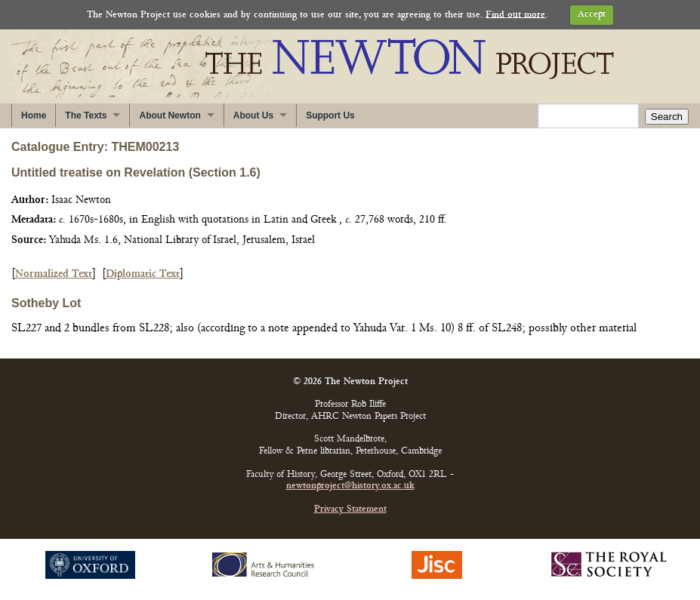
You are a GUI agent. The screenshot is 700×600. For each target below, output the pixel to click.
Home (34, 115)
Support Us (330, 115)
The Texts (86, 115)
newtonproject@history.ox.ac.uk (350, 486)
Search (667, 117)
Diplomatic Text (143, 274)
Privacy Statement (350, 510)
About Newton (170, 115)
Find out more (515, 15)
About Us (253, 115)
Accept (592, 15)
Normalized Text (54, 274)
